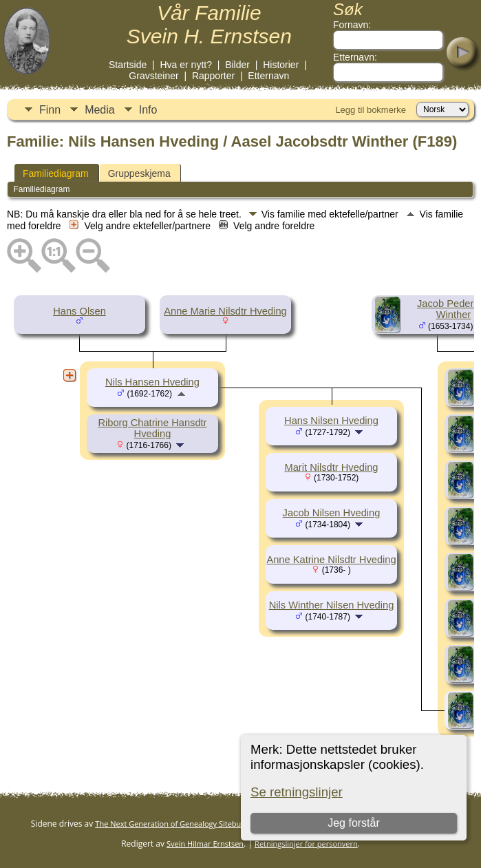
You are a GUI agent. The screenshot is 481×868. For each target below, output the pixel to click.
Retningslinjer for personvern (306, 844)
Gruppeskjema (139, 173)
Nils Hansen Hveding (152, 382)
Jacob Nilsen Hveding (332, 513)
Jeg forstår (354, 823)
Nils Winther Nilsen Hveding (332, 605)
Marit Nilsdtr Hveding (331, 467)
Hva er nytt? (185, 65)
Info (148, 110)
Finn (50, 110)
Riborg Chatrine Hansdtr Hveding (152, 428)
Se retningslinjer (297, 792)
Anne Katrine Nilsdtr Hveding (331, 560)
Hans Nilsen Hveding (331, 421)
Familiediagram (56, 173)
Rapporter (213, 76)
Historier (281, 65)
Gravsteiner (153, 76)
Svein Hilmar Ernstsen (205, 844)
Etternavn (268, 76)
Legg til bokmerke (371, 110)
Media (100, 110)
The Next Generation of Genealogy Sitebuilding (178, 824)
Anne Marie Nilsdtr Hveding (225, 311)
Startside (128, 65)
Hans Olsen (79, 311)
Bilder (237, 65)
